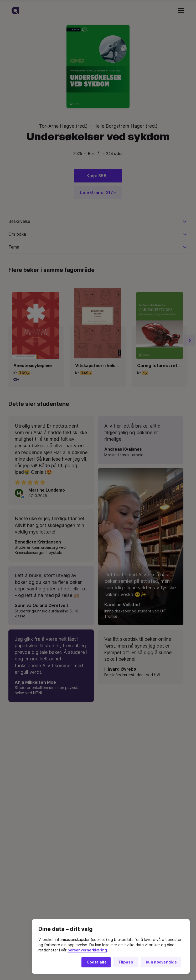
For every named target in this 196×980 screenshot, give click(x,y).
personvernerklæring (87, 950)
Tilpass (126, 962)
